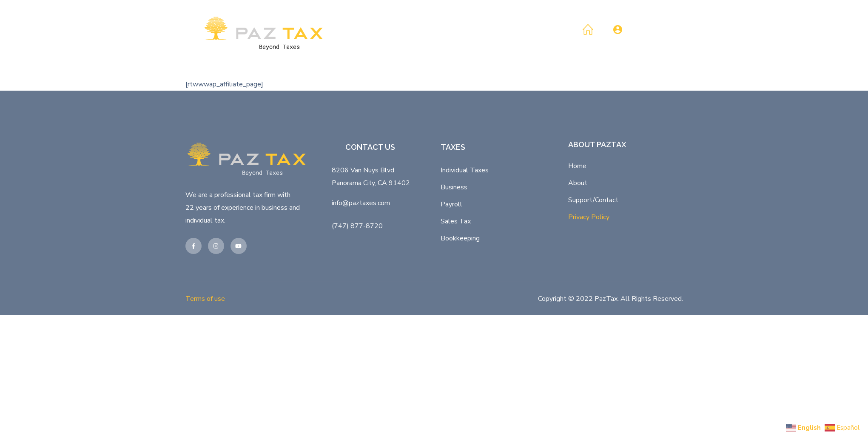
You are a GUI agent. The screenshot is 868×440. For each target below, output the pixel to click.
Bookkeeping (460, 238)
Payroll (451, 204)
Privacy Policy (589, 217)
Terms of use (205, 299)
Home (577, 166)
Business (454, 187)
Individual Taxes (465, 170)
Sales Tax (456, 221)
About (578, 183)
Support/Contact (593, 200)
